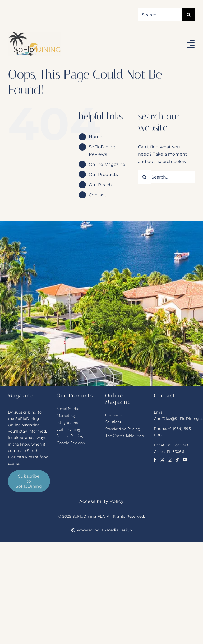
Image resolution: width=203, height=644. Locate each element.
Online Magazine (107, 164)
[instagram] (170, 460)
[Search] (188, 15)
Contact (98, 195)
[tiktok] (177, 460)
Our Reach (100, 185)
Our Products (103, 174)
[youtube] (185, 460)
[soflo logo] (34, 34)
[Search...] (160, 15)
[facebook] (155, 460)
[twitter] (162, 460)
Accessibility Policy (101, 501)
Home (96, 137)
